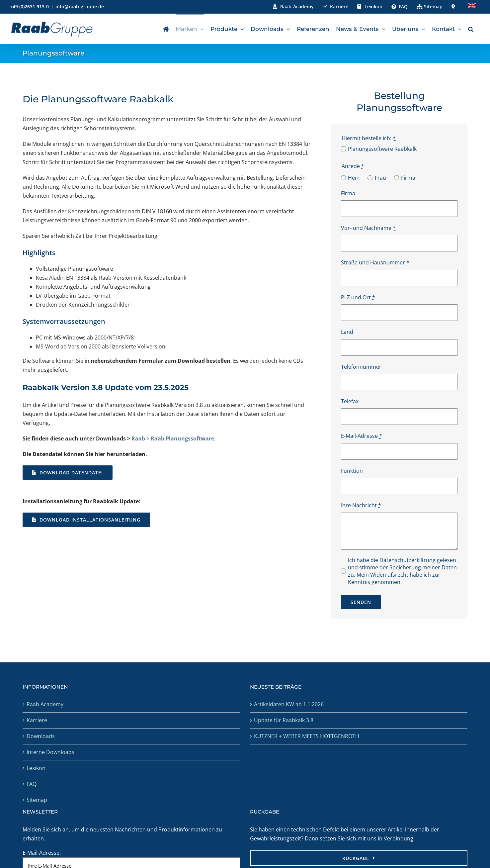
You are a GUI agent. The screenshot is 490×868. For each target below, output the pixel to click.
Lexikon (36, 768)
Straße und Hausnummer (375, 262)
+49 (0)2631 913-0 (29, 6)
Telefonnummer (361, 367)
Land (347, 332)
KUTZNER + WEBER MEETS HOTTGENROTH (307, 736)
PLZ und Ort (358, 297)
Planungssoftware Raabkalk (382, 149)
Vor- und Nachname (368, 228)
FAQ (32, 784)
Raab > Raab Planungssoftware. (174, 438)
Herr (354, 178)
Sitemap (37, 800)
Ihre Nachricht (361, 505)
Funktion (352, 471)
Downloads (41, 736)
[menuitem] (472, 7)
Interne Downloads (50, 752)
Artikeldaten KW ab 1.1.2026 (289, 704)
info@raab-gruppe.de (80, 6)
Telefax (350, 401)
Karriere (37, 720)
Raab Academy (45, 704)
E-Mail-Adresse (362, 436)
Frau (380, 178)
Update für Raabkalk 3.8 (284, 720)
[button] (471, 29)
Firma (408, 178)
